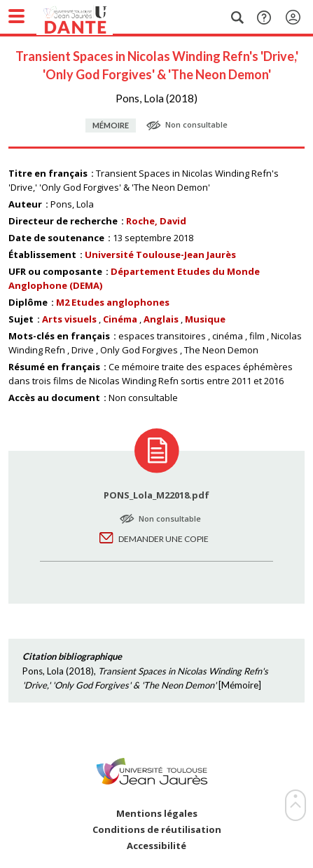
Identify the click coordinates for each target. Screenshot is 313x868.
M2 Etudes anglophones (113, 302)
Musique (205, 319)
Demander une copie (164, 539)
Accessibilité (156, 846)
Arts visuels (69, 319)
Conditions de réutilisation (157, 830)
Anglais (161, 319)
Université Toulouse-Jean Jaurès (160, 255)
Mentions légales (157, 814)
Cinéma (120, 319)
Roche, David (156, 221)
